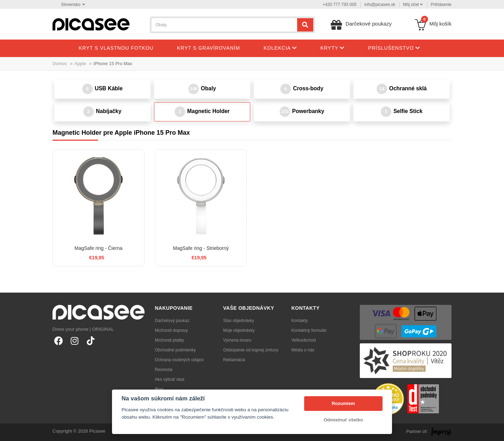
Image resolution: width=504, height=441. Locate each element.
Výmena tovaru (237, 340)
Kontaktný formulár (309, 330)
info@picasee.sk (380, 5)
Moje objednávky (239, 330)
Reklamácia (234, 360)
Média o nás (303, 350)
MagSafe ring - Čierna (99, 248)
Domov (60, 64)
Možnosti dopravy (171, 330)
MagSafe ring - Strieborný (201, 248)
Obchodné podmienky (176, 350)
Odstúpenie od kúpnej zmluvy (251, 350)
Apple (80, 64)
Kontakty (300, 321)
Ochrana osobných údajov (179, 360)
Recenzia (164, 370)
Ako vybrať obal (170, 379)
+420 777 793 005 (340, 5)
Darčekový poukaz (172, 321)
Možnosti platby (170, 340)
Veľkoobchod (304, 340)
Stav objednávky (239, 321)
